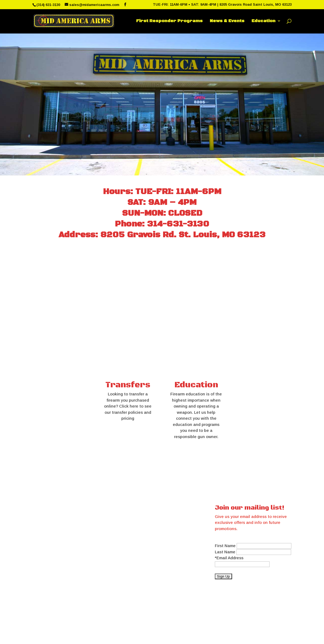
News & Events (227, 21)
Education (263, 21)
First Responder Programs (169, 21)
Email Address (230, 558)
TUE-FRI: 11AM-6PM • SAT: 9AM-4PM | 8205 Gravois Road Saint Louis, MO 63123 (222, 5)
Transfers (128, 385)
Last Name (225, 552)
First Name (225, 546)
